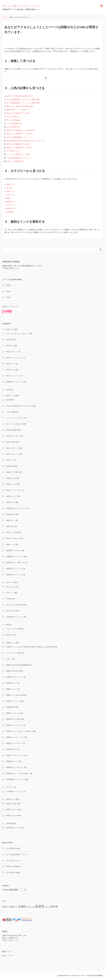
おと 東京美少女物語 (13, 848)
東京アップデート (8, 956)
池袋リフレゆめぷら (13, 538)
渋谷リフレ (11, 195)
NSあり (9, 291)
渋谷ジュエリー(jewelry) (14, 605)
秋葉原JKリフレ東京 (13, 719)
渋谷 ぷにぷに (11, 587)
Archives (5, 890)
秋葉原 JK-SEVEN (12, 671)
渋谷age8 (9, 599)
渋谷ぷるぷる (11, 611)
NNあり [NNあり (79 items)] (6, 907)
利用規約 (100, 976)
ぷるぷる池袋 (11, 412)
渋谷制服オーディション (14, 617)
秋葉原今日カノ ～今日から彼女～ (18, 773)
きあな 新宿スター (14, 117)
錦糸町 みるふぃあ (12, 810)
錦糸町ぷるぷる (11, 816)
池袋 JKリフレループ (13, 436)
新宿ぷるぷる (11, 370)
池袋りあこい (11, 520)
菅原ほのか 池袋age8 (13, 866)
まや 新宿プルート (14, 151)
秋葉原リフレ (12, 202)
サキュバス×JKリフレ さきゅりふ (17, 334)
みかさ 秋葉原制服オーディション (20, 137)
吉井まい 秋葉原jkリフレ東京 (18, 144)
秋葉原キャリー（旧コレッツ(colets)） (19, 731)
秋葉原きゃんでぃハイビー (15, 737)
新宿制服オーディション (14, 382)
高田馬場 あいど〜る (13, 828)
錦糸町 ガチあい (12, 804)
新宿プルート (11, 364)
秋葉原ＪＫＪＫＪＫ (13, 713)
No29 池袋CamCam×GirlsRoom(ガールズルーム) (26, 141)
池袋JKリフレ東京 (12, 472)
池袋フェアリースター (14, 490)
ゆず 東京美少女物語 (13, 873)
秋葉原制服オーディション (15, 779)
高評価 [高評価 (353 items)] (54, 907)
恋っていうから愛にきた (14, 424)
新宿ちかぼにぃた (12, 352)
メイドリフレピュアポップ (15, 418)
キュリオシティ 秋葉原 (14, 653)
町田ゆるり (10, 635)
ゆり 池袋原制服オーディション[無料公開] (23, 103)
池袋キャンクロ (11, 484)
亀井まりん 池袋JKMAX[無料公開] (20, 106)
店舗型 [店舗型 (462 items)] (22, 907)
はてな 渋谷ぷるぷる (13, 860)
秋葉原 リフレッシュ (13, 701)
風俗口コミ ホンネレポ (10, 306)
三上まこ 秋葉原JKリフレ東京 (18, 154)
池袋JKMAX (10, 466)
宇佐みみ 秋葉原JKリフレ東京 (18, 113)
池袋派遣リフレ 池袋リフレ (15, 563)
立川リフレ (11, 205)
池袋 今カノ (10, 460)
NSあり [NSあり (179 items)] (14, 907)
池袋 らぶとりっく (12, 448)
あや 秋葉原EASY (14, 127)
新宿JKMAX (10, 340)
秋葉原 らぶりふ (12, 689)
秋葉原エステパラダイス (14, 725)
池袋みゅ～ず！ (11, 496)
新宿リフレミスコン (13, 376)
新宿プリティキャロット (14, 358)
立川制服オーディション (14, 791)
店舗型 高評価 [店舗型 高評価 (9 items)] (30, 907)
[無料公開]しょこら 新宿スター (19, 110)
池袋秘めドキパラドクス (14, 575)
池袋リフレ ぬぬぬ (12, 532)
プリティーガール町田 (14, 629)
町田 (8, 198)
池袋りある (10, 526)
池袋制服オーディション (14, 557)
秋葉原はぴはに (11, 749)
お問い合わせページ (11, 940)
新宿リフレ (11, 184)
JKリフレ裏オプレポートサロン (21, 6)
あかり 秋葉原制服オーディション (18, 854)
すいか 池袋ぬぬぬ (14, 120)
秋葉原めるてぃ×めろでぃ (15, 767)
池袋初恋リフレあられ (14, 550)
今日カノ (9, 659)
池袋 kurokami (11, 442)
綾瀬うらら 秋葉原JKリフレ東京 (19, 134)
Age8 (8, 400)
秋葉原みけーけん (12, 761)
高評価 (8, 285)
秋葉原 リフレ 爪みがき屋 (15, 695)
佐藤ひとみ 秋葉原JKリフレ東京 (19, 148)
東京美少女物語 (11, 430)
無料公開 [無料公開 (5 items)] (47, 907)
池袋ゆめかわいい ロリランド (16, 508)
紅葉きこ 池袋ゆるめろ (16, 161)
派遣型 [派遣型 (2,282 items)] (40, 906)
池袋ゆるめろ (11, 514)
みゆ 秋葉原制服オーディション (19, 158)
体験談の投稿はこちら (11, 268)
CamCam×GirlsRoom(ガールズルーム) (19, 406)
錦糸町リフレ (12, 208)
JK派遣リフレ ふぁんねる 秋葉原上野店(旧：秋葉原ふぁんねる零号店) (30, 647)
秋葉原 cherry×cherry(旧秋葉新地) (18, 665)
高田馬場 (10, 212)
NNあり (9, 297)
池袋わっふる (11, 544)
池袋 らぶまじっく (12, 454)
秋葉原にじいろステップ (14, 743)
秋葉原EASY (10, 707)
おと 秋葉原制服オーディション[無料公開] (23, 99)
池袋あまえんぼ (11, 478)
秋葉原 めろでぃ (12, 683)
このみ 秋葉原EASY (14, 124)
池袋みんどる (11, 502)
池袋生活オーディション (14, 568)
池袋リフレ (11, 191)
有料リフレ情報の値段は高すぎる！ (21, 96)
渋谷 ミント (10, 593)
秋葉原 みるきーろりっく (15, 677)
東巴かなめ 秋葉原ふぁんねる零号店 (21, 130)
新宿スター (10, 346)
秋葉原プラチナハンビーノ (15, 755)
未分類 (9, 188)
